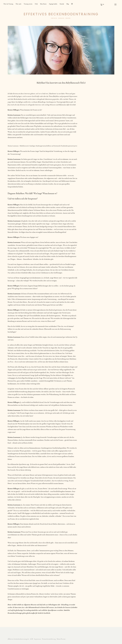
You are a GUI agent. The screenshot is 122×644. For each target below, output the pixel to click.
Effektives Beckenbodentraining (61, 14)
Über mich (18, 4)
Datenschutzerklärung (49, 639)
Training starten (28, 4)
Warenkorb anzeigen (102, 4)
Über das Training (8, 4)
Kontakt (62, 4)
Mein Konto (43, 4)
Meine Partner (61, 639)
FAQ (36, 4)
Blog (68, 4)
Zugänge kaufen (53, 4)
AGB (31, 639)
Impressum (37, 639)
